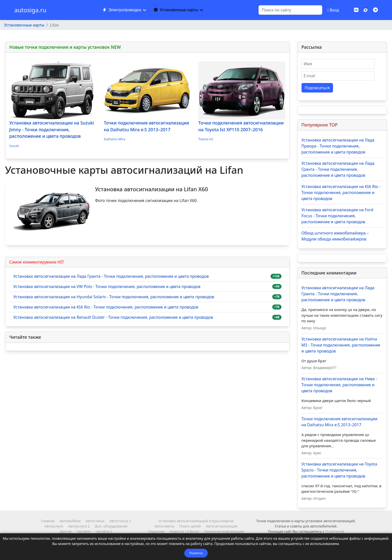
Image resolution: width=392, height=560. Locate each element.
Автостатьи (95, 521)
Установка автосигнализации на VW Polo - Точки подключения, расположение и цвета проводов (107, 286)
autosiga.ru (30, 10)
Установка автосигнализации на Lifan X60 (151, 189)
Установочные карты (176, 10)
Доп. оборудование (111, 526)
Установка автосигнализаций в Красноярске (196, 521)
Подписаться (317, 88)
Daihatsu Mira (114, 139)
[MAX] (366, 9)
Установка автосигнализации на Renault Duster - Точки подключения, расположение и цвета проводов (113, 317)
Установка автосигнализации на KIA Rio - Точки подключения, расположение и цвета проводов (106, 307)
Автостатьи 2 (120, 521)
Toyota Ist (206, 139)
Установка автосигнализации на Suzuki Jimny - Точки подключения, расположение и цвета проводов (52, 129)
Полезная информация (224, 531)
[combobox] (290, 10)
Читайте (84, 531)
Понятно (196, 553)
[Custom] (375, 10)
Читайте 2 (104, 531)
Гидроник (156, 531)
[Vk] (356, 10)
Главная (48, 521)
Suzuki (14, 146)
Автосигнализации (222, 526)
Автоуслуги (54, 526)
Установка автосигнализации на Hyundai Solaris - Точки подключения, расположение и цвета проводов (114, 297)
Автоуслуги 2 (79, 526)
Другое (66, 531)
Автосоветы (164, 526)
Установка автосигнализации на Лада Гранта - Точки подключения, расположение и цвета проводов (111, 276)
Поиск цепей (190, 526)
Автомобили (70, 521)
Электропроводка (122, 10)
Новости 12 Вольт (184, 531)
